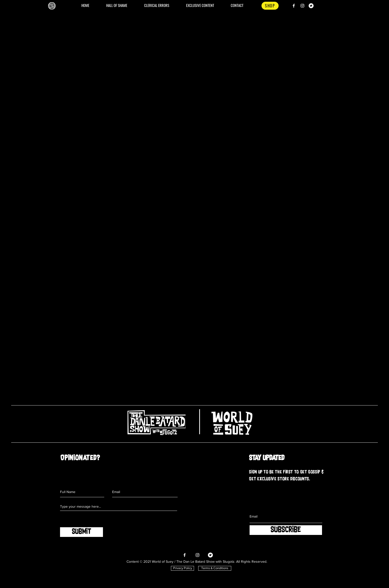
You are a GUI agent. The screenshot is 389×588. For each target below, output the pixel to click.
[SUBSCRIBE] (286, 530)
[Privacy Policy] (182, 568)
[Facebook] (294, 6)
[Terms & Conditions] (215, 568)
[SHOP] (270, 6)
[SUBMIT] (81, 532)
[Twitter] (311, 6)
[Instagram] (302, 6)
